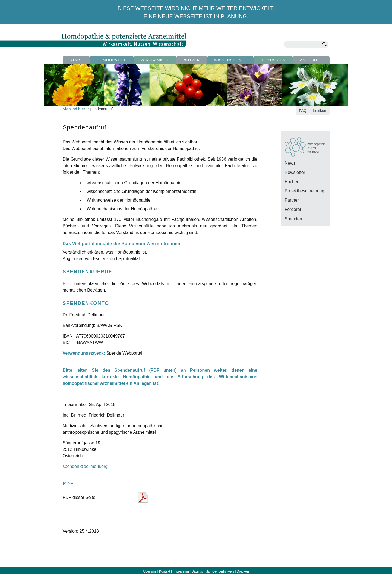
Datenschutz (201, 571)
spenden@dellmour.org (85, 466)
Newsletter (295, 172)
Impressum (181, 571)
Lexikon (320, 111)
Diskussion (273, 60)
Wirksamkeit (155, 60)
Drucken (243, 571)
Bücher (292, 182)
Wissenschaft (230, 60)
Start (76, 60)
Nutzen (192, 60)
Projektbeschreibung (305, 191)
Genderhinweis (223, 571)
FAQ (303, 111)
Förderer (293, 209)
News (290, 163)
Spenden (293, 219)
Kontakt (165, 571)
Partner (292, 200)
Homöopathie (112, 60)
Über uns (150, 571)
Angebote (311, 60)
